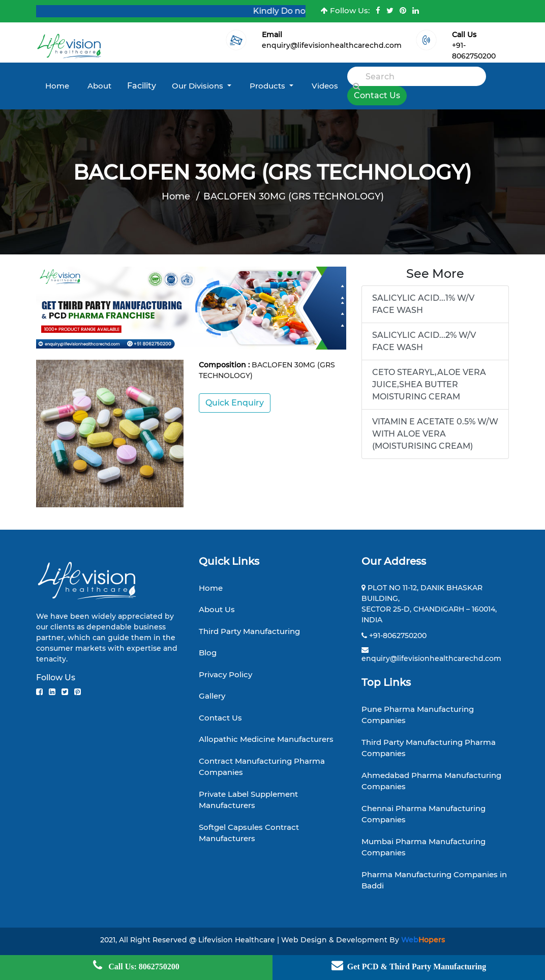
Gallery (212, 696)
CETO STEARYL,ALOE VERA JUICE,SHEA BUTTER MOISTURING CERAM (429, 384)
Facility (142, 86)
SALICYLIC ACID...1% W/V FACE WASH (423, 304)
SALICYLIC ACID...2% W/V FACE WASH (424, 341)
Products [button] (268, 86)
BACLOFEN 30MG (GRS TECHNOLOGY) (294, 196)
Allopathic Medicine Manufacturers (266, 739)
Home (57, 86)
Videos (325, 86)
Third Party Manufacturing (249, 631)
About (99, 86)
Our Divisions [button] (199, 86)
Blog (208, 653)
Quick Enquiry (235, 403)
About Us (217, 609)
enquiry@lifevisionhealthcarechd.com (332, 45)
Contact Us (377, 95)
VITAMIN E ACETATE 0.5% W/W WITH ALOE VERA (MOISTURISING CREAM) (435, 434)
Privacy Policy (225, 674)
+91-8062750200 (398, 636)
